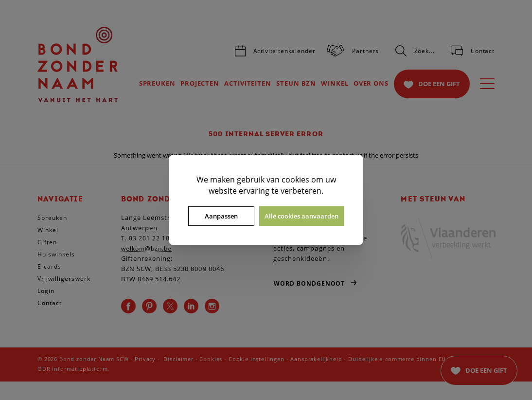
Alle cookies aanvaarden (301, 216)
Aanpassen (221, 216)
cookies (295, 180)
